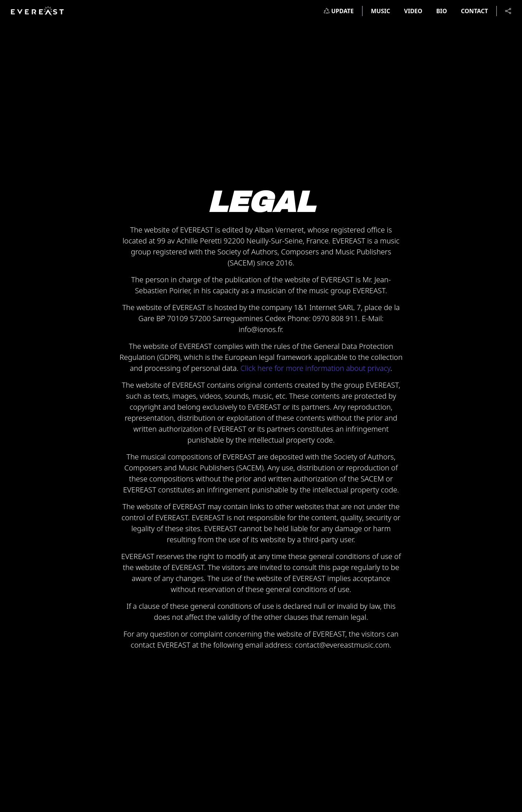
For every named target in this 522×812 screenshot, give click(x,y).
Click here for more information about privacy (315, 368)
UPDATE (339, 11)
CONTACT (474, 11)
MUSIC (381, 11)
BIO (442, 11)
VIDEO (413, 11)
